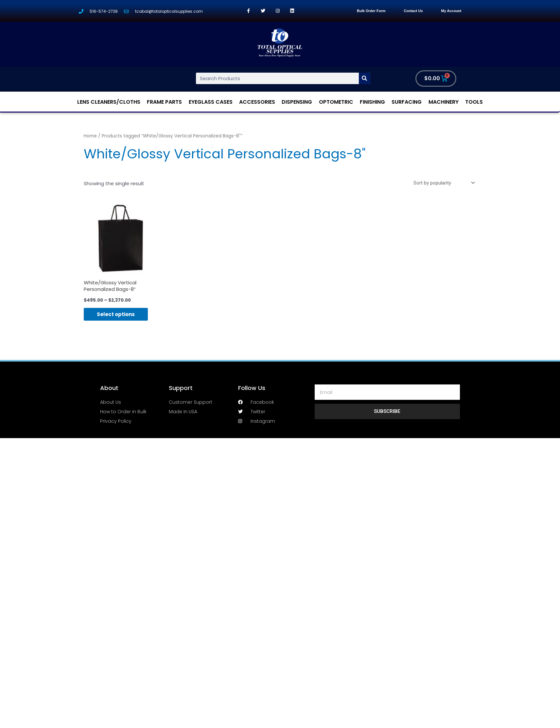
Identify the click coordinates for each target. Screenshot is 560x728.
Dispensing (297, 102)
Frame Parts (164, 102)
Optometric (336, 102)
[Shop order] (443, 183)
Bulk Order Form (371, 11)
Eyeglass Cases (211, 102)
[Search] (365, 78)
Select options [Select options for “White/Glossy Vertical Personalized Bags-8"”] (116, 314)
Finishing (372, 102)
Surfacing (407, 102)
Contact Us (413, 11)
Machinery (444, 102)
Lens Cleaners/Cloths (109, 102)
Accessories (257, 102)
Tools (474, 102)
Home (90, 136)
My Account (451, 11)
